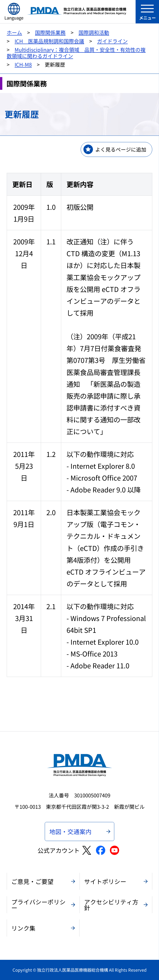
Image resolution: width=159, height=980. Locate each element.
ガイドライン (112, 41)
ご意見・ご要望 (32, 881)
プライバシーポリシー (38, 905)
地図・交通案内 (70, 831)
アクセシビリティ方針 (111, 905)
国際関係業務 (50, 32)
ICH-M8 (23, 64)
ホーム (14, 32)
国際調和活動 (94, 32)
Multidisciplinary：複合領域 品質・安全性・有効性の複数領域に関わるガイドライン (76, 53)
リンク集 (23, 928)
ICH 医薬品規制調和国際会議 (49, 41)
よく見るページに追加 (121, 149)
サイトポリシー (105, 881)
